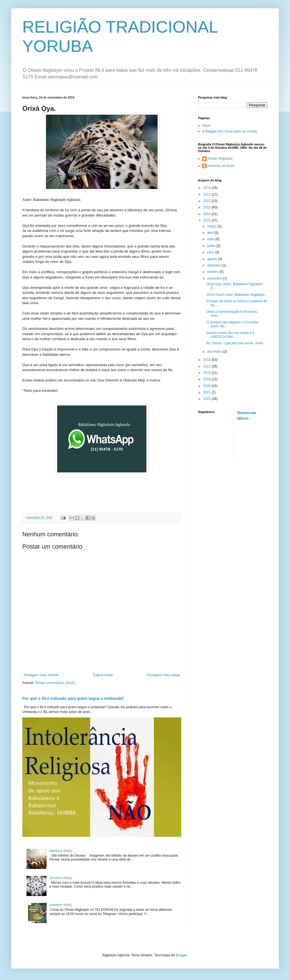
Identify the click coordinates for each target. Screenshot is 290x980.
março (212, 226)
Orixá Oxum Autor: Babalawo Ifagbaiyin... (237, 295)
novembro (215, 278)
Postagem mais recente (41, 675)
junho (212, 246)
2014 (207, 214)
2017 (207, 366)
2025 (207, 399)
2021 (207, 392)
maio (211, 239)
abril (211, 233)
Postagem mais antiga (163, 675)
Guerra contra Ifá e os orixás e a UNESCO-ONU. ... (230, 335)
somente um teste (221, 166)
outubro (213, 272)
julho (211, 252)
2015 (207, 220)
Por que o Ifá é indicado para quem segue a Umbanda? (73, 698)
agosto (213, 259)
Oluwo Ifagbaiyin (220, 158)
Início (206, 126)
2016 (207, 360)
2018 (207, 373)
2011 (207, 194)
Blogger (181, 955)
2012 (207, 201)
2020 (207, 386)
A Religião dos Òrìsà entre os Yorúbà (230, 131)
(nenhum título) (61, 851)
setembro (215, 265)
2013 (207, 207)
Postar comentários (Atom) (55, 683)
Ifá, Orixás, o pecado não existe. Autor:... (237, 343)
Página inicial (103, 675)
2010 (207, 188)
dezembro (215, 352)
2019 (207, 379)
